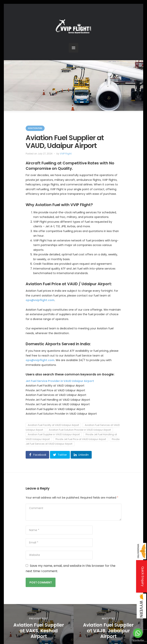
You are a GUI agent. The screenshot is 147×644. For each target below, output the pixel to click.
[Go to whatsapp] (138, 633)
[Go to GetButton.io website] (138, 640)
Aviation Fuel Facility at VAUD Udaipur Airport (53, 425)
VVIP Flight (66, 154)
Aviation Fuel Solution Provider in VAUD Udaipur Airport (80, 430)
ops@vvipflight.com (40, 300)
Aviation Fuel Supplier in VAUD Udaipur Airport (54, 435)
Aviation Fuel (35, 128)
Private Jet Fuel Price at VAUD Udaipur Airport (81, 439)
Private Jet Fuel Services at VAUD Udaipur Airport (73, 442)
